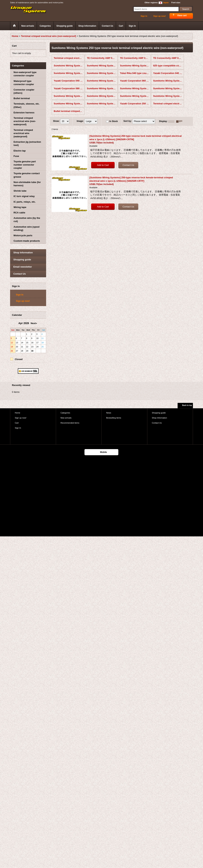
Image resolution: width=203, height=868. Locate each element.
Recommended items (70, 423)
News (109, 413)
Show (56, 121)
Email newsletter (23, 267)
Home (17, 413)
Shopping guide (22, 260)
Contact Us (20, 274)
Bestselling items (114, 418)
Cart (17, 423)
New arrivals (66, 418)
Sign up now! (159, 16)
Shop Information (23, 253)
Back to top (187, 405)
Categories (65, 413)
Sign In (144, 16)
